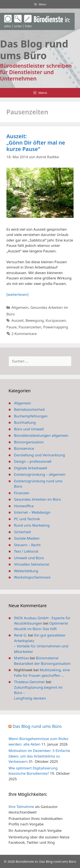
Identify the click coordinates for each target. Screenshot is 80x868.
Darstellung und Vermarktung (40, 455)
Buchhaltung (25, 422)
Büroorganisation (29, 442)
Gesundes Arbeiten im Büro (38, 499)
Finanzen (22, 493)
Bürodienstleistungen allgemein (41, 435)
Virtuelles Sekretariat (32, 564)
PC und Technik (27, 519)
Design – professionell (33, 461)
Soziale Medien (27, 538)
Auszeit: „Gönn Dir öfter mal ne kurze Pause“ (36, 142)
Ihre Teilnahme (21, 807)
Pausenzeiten (30, 327)
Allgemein (20, 307)
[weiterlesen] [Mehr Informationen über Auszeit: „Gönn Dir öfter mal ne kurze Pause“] (17, 294)
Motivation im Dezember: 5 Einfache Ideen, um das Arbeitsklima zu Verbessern (39, 756)
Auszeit (17, 320)
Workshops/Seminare (32, 577)
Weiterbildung (26, 571)
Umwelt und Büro (29, 558)
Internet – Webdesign (32, 512)
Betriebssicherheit (30, 409)
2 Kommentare (24, 334)
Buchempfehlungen (31, 416)
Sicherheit (23, 532)
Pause (12, 327)
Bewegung (35, 320)
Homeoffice (24, 506)
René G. (21, 635)
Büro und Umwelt (29, 429)
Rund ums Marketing (32, 525)
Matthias (22, 658)
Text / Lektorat (26, 551)
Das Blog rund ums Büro (37, 726)
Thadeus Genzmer (30, 682)
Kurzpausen (56, 320)
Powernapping (56, 327)
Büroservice (24, 448)
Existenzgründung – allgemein (40, 474)
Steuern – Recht (27, 545)
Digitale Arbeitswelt (31, 468)
